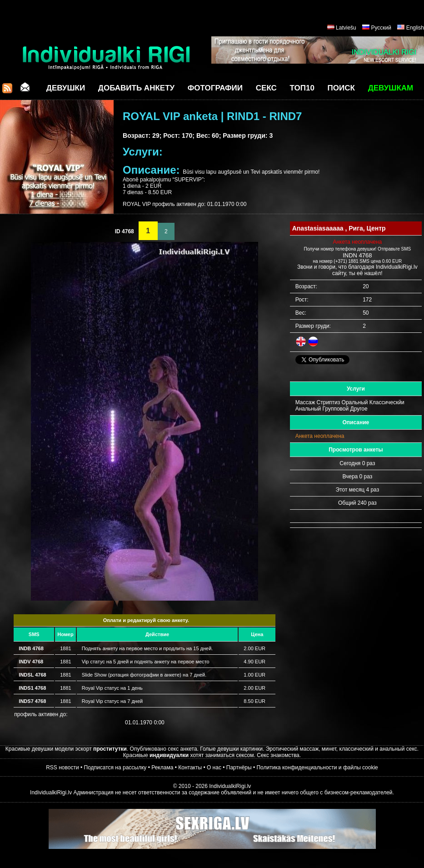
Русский (381, 28)
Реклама (162, 768)
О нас (214, 768)
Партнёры (239, 768)
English (415, 28)
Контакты (190, 768)
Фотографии (215, 88)
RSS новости (62, 768)
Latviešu (346, 28)
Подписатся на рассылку (115, 768)
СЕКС (266, 88)
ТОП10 (302, 88)
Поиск (341, 88)
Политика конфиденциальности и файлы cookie (317, 768)
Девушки (66, 88)
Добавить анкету (136, 88)
